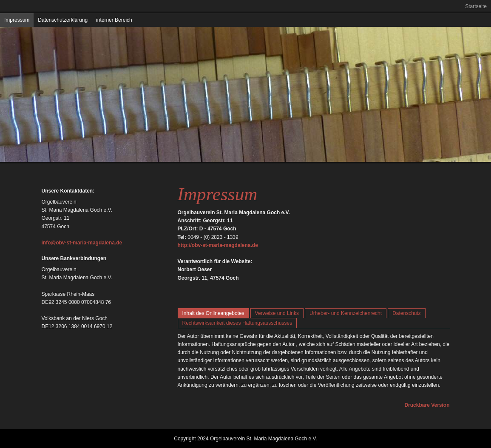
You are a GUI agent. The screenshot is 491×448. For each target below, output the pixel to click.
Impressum (17, 20)
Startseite (476, 6)
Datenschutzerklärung (63, 20)
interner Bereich (114, 20)
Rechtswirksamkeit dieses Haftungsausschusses (237, 323)
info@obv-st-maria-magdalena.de (82, 243)
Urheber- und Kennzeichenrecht (346, 313)
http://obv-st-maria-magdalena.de (218, 245)
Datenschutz (407, 313)
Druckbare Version (427, 405)
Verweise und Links (277, 313)
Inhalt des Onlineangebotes (213, 313)
